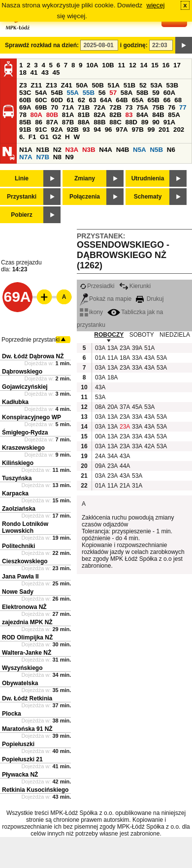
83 (129, 115)
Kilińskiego (18, 463)
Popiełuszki (18, 744)
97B (137, 130)
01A (100, 358)
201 (164, 130)
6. (22, 137)
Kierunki (135, 286)
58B (142, 93)
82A (99, 115)
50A (82, 85)
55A (72, 93)
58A (127, 93)
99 (151, 130)
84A (142, 115)
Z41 (67, 85)
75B (158, 107)
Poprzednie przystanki (31, 340)
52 (143, 85)
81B (84, 115)
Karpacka (15, 493)
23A (125, 348)
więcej (156, 5)
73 (129, 107)
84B (158, 115)
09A (100, 466)
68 (178, 100)
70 (54, 107)
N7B (43, 157)
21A (125, 486)
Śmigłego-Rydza (25, 433)
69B (41, 107)
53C (25, 93)
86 (39, 122)
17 (177, 65)
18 (23, 72)
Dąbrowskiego (22, 372)
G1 (44, 137)
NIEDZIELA (175, 335)
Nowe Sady (18, 592)
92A (57, 130)
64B (122, 100)
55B (89, 93)
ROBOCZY (109, 335)
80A (36, 115)
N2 (57, 150)
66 (167, 100)
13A (112, 348)
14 (144, 65)
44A (125, 466)
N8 (57, 157)
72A (99, 107)
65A (137, 100)
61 (70, 100)
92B (72, 130)
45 (56, 72)
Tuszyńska (17, 478)
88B (99, 122)
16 (166, 65)
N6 (171, 150)
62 (81, 100)
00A (100, 436)
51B (129, 85)
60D (57, 100)
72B (115, 107)
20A (112, 407)
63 (93, 100)
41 (34, 72)
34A (112, 456)
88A (84, 122)
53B (172, 85)
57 (113, 93)
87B (68, 122)
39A (137, 348)
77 (183, 107)
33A (137, 358)
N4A (106, 150)
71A (68, 107)
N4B (123, 150)
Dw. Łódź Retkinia (27, 698)
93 (86, 130)
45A (137, 407)
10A (92, 65)
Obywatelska (20, 683)
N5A (140, 150)
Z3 (23, 85)
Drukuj (150, 299)
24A (100, 456)
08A (100, 407)
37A (125, 407)
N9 (70, 157)
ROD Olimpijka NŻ (27, 637)
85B (25, 122)
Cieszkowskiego (25, 561)
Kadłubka (15, 402)
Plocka (12, 714)
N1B (43, 150)
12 (133, 65)
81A (68, 115)
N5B (156, 150)
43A (149, 358)
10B (108, 65)
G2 (57, 137)
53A (156, 85)
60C (41, 100)
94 (97, 130)
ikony (91, 312)
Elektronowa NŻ (24, 607)
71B (84, 107)
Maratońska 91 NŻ (27, 729)
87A (52, 122)
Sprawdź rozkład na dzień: (42, 45)
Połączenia (85, 197)
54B (57, 93)
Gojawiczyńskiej (25, 387)
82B (115, 115)
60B (25, 100)
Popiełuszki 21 (22, 759)
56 (102, 93)
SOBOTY (142, 335)
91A (169, 122)
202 (179, 130)
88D (131, 122)
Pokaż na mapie (106, 299)
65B (154, 100)
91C (41, 130)
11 (121, 65)
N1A (26, 150)
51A (114, 85)
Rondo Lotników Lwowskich (25, 527)
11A (112, 358)
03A (100, 348)
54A (41, 93)
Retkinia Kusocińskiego (35, 790)
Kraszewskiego (23, 448)
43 (45, 72)
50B (97, 85)
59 (156, 93)
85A (174, 115)
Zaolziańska (19, 509)
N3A (72, 150)
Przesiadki (97, 286)
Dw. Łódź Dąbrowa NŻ (33, 356)
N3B (89, 150)
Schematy (148, 197)
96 (109, 130)
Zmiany (85, 178)
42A (149, 446)
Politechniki (18, 546)
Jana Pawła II (20, 577)
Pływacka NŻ (20, 775)
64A (106, 100)
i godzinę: (134, 45)
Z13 (51, 85)
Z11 (36, 85)
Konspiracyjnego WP (32, 417)
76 (172, 107)
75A (142, 107)
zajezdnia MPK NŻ (27, 622)
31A (137, 486)
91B (25, 130)
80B (52, 115)
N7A (26, 157)
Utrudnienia (148, 178)
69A (25, 107)
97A (122, 130)
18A (125, 358)
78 (23, 115)
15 (155, 65)
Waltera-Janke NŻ (27, 653)
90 (156, 122)
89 (145, 122)
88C (115, 122)
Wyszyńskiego (22, 668)
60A (169, 93)
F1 (32, 137)
